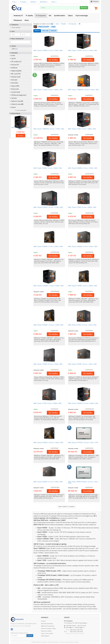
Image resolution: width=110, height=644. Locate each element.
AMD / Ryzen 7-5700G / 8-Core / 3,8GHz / (20, 128)
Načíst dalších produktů (67, 507)
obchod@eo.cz (70, 628)
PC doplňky (29, 16)
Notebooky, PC (18, 16)
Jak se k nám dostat (47, 633)
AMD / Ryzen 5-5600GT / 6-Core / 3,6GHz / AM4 (83, 403)
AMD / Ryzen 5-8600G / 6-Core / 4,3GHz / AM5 (83, 168)
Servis (54, 2)
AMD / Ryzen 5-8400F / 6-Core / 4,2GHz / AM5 (48, 482)
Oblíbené (37, 31)
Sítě (50, 16)
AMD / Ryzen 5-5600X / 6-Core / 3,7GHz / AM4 (48, 51)
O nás (14, 2)
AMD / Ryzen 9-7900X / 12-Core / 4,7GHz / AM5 (48, 207)
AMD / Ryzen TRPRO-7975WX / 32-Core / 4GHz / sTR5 (83, 483)
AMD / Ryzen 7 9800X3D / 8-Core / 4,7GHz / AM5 (49, 129)
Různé (27, 20)
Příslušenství (18, 20)
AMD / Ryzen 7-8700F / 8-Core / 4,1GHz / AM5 (82, 364)
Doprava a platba (46, 631)
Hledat (84, 8)
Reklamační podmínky (48, 626)
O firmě (43, 621)
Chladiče (64, 24)
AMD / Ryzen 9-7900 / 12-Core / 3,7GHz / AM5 (82, 325)
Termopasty (72, 24)
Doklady (34, 2)
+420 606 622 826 (71, 626)
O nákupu (24, 2)
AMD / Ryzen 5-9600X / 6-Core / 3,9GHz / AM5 (48, 247)
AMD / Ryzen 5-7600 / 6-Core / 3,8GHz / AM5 (82, 207)
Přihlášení (95, 2)
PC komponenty (41, 16)
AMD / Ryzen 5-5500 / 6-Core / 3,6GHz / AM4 (48, 168)
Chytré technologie (82, 16)
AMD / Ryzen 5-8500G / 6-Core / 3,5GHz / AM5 (83, 247)
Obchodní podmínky (47, 624)
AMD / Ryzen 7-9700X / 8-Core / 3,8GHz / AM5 (83, 286)
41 (16, 49)
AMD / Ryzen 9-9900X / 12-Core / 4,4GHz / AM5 (48, 325)
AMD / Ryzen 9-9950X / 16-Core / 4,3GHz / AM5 (48, 443)
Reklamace (44, 2)
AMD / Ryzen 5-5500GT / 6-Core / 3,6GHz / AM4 (49, 286)
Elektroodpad (45, 636)
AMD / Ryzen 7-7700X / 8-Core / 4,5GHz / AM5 (48, 364)
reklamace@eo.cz (80, 628)
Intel (57, 24)
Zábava (70, 16)
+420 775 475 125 (81, 626)
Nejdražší (53, 31)
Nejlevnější (45, 31)
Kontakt (76, 642)
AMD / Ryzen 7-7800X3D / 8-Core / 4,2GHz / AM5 (83, 90)
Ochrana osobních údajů (48, 629)
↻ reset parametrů (21, 110)
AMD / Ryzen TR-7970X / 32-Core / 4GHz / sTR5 (83, 443)
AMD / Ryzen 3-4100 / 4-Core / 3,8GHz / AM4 (82, 129)
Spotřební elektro (60, 16)
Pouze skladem (16, 28)
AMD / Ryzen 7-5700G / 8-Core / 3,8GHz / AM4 (48, 90)
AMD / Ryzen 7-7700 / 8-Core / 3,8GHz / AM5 (48, 403)
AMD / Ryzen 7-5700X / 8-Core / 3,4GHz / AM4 (83, 51)
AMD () (14, 49)
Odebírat (30, 636)
